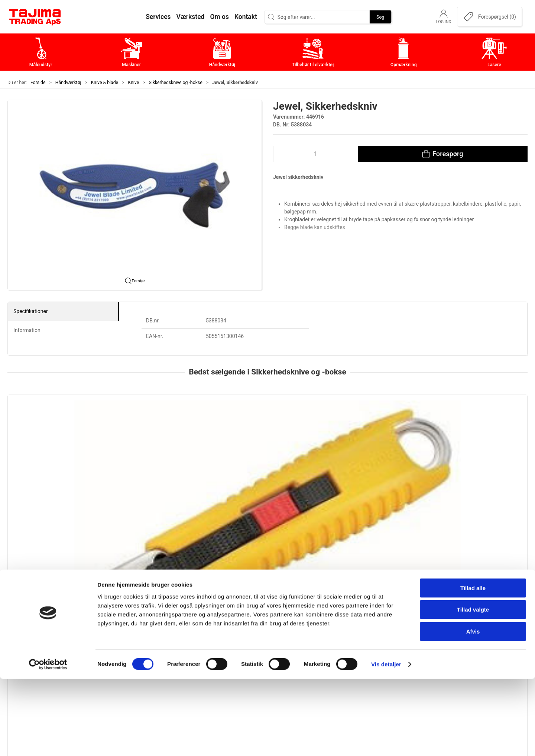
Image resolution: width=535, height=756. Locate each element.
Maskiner (207, 630)
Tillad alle (473, 665)
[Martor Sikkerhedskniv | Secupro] (478, 433)
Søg (380, 17)
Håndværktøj (68, 83)
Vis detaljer (386, 741)
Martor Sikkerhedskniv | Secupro (472, 479)
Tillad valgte (473, 687)
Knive (134, 83)
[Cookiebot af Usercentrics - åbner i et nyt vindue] (48, 741)
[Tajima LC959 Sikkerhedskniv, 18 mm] (57, 433)
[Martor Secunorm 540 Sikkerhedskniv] (267, 433)
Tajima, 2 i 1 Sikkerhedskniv (151, 479)
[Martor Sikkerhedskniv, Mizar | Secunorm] (373, 433)
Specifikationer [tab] (31, 311)
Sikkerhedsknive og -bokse (176, 83)
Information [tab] (27, 330)
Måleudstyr (210, 619)
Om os (377, 619)
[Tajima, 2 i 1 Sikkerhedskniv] (162, 433)
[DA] (35, 17)
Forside (38, 83)
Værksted (381, 642)
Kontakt (379, 630)
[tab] (257, 532)
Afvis (473, 709)
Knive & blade (105, 83)
